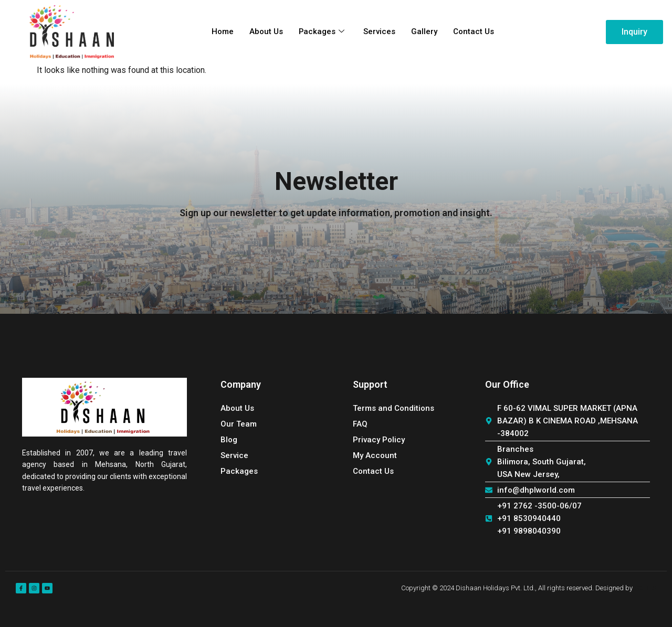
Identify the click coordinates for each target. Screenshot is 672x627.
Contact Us (474, 32)
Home (222, 32)
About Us (266, 32)
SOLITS (645, 588)
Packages (321, 32)
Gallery (424, 32)
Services (379, 32)
